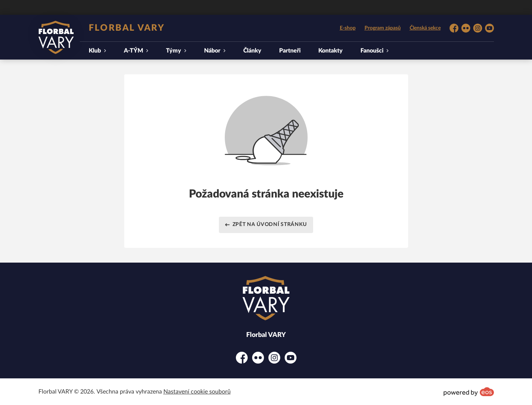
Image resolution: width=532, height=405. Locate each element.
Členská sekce (425, 28)
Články (252, 51)
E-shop (348, 28)
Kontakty (331, 51)
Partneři (290, 51)
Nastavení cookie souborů (197, 392)
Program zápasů (383, 28)
